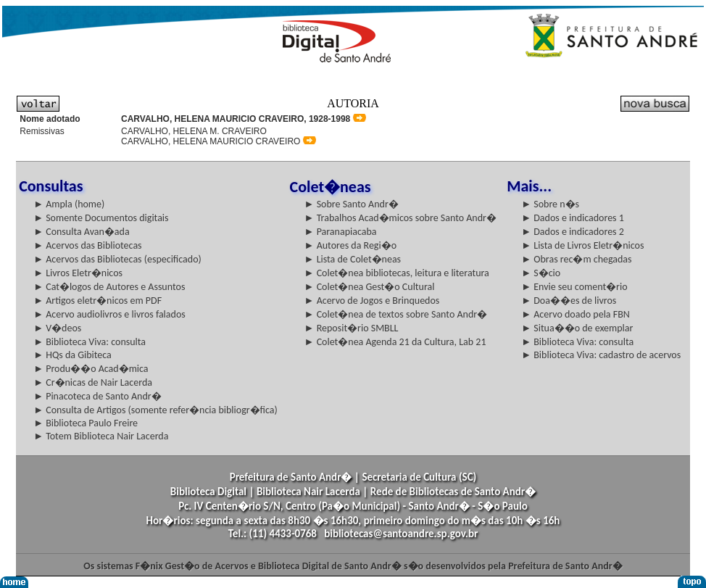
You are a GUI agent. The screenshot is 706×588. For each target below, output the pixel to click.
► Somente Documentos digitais (101, 218)
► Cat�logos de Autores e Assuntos (109, 287)
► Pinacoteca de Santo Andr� (97, 396)
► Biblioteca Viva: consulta (90, 342)
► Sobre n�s (550, 204)
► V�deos (57, 328)
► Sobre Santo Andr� (352, 204)
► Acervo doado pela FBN (576, 314)
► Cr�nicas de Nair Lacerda (93, 382)
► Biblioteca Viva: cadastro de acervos (601, 355)
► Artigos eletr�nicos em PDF (97, 301)
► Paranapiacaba (341, 232)
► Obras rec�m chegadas (576, 259)
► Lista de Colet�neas (353, 259)
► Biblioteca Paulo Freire (86, 423)
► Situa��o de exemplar (577, 328)
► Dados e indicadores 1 (573, 218)
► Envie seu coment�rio (574, 287)
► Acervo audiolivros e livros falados (109, 314)
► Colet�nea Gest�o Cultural (370, 287)
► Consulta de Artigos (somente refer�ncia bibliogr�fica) (155, 410)
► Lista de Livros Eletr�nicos (582, 245)
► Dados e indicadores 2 (573, 232)
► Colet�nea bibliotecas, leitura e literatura (397, 273)
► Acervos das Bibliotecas (87, 245)
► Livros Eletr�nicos (78, 273)
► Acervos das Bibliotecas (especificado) (117, 259)
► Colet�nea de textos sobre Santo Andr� (396, 314)
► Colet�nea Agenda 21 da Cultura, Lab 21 (395, 342)
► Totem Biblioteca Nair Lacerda (101, 436)
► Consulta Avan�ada (81, 232)
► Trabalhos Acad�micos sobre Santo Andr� (400, 218)
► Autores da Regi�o (350, 245)
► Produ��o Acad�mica (91, 369)
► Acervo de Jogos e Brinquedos (372, 301)
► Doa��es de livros (569, 301)
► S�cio (541, 273)
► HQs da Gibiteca (72, 355)
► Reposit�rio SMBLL (352, 328)
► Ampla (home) (69, 204)
